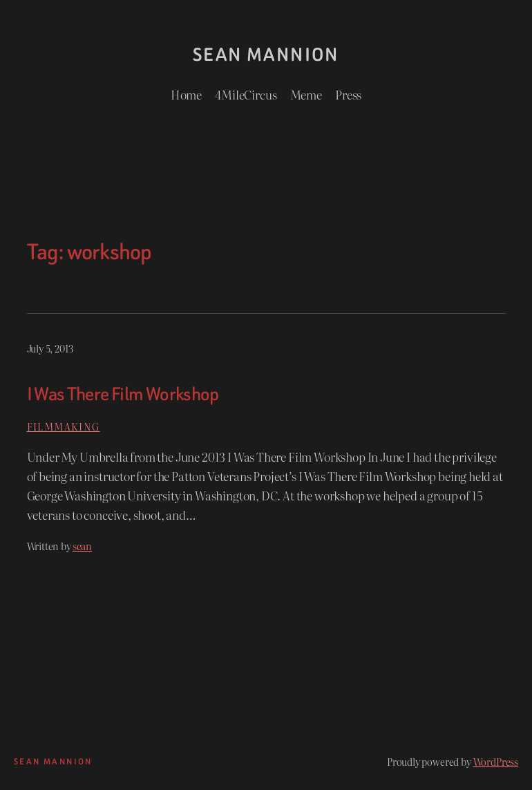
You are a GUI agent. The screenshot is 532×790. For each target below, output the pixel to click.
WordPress (496, 761)
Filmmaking (64, 426)
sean (82, 546)
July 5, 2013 (50, 348)
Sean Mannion (266, 55)
